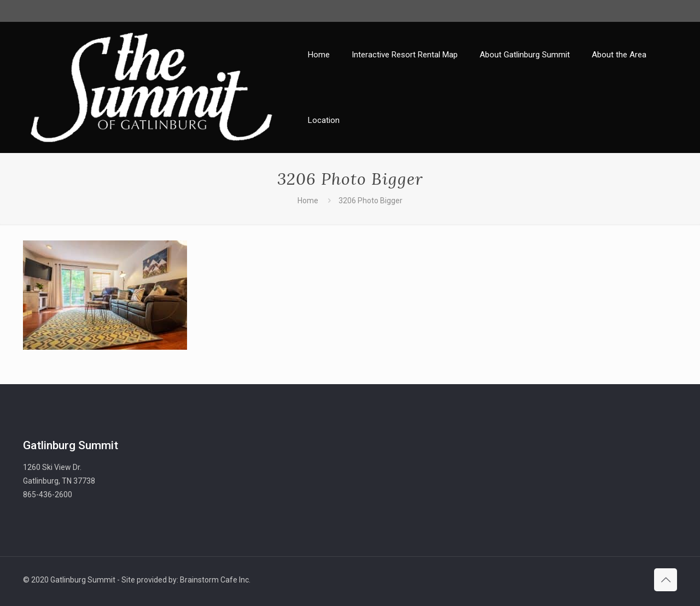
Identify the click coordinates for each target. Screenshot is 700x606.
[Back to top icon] (666, 580)
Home (308, 201)
